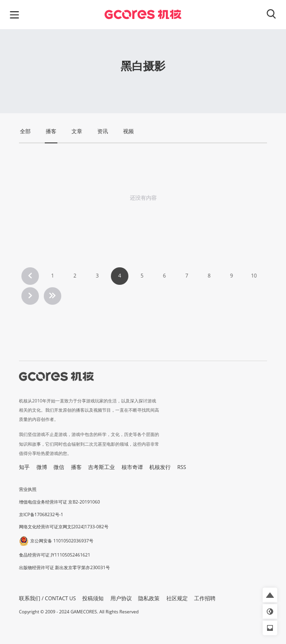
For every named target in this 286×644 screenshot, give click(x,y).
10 (254, 276)
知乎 (24, 467)
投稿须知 (93, 598)
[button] (270, 595)
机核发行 (160, 467)
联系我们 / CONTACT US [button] (47, 598)
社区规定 (177, 598)
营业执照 (28, 489)
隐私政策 (149, 598)
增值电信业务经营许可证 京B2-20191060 (59, 502)
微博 (42, 467)
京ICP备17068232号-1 (41, 514)
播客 (76, 467)
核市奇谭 (132, 467)
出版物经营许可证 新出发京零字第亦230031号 (64, 567)
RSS (182, 467)
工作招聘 (205, 598)
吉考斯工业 (101, 467)
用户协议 (121, 598)
